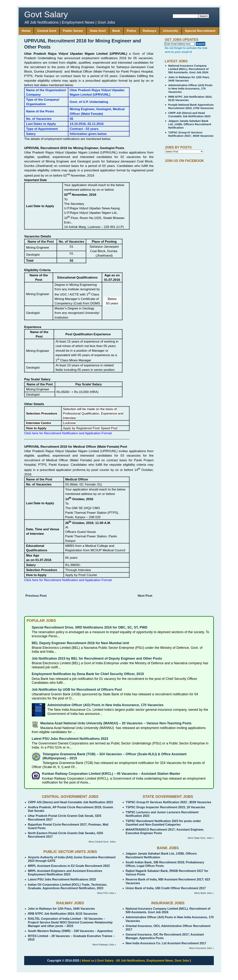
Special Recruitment (200, 31)
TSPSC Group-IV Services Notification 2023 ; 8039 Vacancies (191, 134)
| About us (87, 961)
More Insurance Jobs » (202, 948)
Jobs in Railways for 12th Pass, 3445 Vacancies (61, 909)
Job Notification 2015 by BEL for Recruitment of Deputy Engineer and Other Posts (97, 658)
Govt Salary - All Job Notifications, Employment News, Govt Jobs (143, 961)
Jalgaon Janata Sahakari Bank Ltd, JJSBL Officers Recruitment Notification (190, 124)
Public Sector (73, 31)
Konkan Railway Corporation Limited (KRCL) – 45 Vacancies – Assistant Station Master (111, 774)
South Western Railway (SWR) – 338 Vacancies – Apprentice (70, 931)
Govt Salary (46, 14)
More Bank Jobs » (204, 893)
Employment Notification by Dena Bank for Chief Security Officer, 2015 (88, 674)
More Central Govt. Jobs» (102, 842)
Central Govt (47, 31)
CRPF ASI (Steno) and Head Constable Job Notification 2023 (189, 115)
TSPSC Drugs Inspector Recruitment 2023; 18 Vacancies (165, 807)
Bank (116, 31)
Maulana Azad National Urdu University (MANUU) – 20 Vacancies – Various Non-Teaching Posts (116, 723)
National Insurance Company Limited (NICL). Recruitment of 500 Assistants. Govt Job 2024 (188, 69)
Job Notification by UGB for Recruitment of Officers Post (77, 690)
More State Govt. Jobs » (201, 838)
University (171, 31)
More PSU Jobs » (107, 893)
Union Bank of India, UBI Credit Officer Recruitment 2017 (166, 888)
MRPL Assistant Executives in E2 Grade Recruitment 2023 (69, 866)
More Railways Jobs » (104, 945)
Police (131, 31)
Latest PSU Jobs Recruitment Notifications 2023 (70, 739)
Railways (150, 31)
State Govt (98, 31)
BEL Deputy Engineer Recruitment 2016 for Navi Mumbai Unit (81, 643)
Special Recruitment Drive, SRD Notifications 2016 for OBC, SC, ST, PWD (90, 627)
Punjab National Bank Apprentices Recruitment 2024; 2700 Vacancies (191, 106)
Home (26, 31)
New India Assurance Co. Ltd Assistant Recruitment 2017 (166, 943)
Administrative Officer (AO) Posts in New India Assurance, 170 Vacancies (190, 88)
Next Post (145, 596)
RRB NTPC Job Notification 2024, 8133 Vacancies (63, 914)
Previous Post (36, 596)
